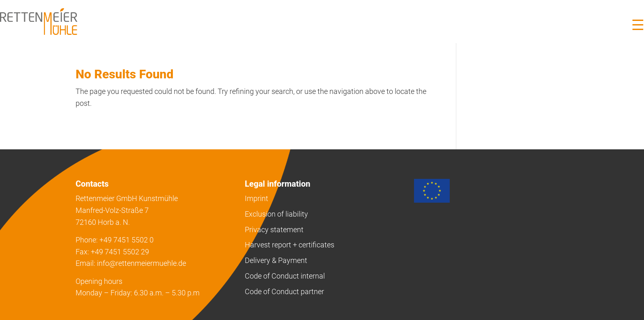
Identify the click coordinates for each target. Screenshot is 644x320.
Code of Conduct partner (284, 291)
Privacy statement (274, 230)
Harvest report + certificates (290, 245)
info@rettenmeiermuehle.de (141, 263)
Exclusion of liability (276, 214)
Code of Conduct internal (285, 276)
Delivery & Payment (276, 260)
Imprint (256, 198)
